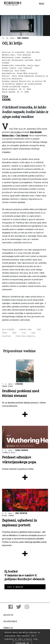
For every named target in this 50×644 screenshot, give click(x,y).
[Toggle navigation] (42, 4)
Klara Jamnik (8, 515)
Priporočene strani (15, 634)
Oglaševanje (10, 621)
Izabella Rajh (8, 452)
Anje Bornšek (36, 132)
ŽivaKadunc (6, 98)
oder (14, 333)
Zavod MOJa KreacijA (25, 336)
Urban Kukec (8, 386)
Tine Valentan (22, 136)
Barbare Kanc (8, 136)
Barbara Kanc (26, 329)
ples (24, 333)
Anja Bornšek (8, 329)
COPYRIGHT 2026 (27, 640)
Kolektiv (8, 615)
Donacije (8, 628)
